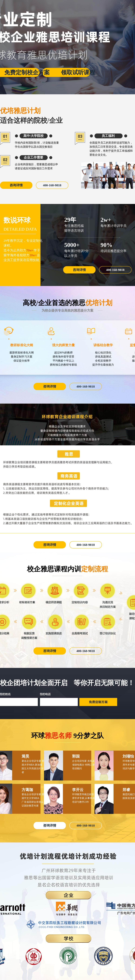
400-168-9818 (52, 185)
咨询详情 (16, 185)
